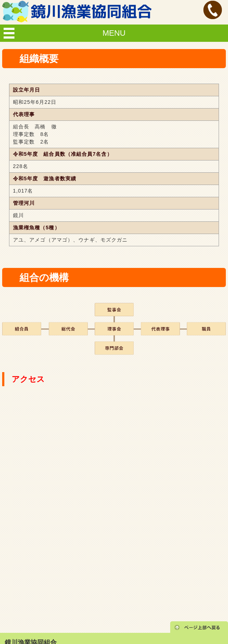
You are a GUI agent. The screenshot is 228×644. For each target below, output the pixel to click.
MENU (114, 33)
